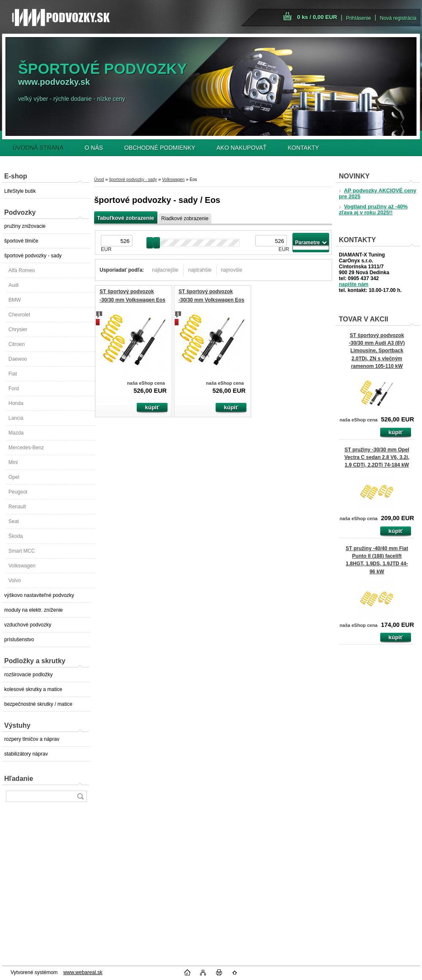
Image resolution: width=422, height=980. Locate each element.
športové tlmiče (21, 241)
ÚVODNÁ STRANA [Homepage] (38, 148)
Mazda (16, 433)
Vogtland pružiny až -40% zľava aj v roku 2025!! (373, 210)
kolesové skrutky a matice (33, 689)
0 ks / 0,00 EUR (317, 17)
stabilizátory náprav (26, 754)
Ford (14, 389)
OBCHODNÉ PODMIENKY (160, 148)
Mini (13, 462)
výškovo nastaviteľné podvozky (39, 595)
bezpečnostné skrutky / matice (38, 704)
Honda (16, 403)
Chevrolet (19, 315)
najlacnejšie (165, 270)
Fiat (13, 374)
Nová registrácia (398, 18)
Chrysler (18, 329)
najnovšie (231, 270)
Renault (17, 507)
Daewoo (18, 359)
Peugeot (18, 492)
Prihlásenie (358, 18)
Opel (14, 477)
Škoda (16, 536)
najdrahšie (200, 270)
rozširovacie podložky (28, 675)
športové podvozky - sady (33, 256)
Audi (14, 285)
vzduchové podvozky (28, 625)
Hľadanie (19, 779)
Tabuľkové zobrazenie (126, 218)
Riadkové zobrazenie (185, 219)
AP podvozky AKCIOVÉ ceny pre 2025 (377, 194)
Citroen (17, 344)
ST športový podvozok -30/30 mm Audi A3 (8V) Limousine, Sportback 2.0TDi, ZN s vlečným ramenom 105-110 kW (377, 351)
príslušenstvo (19, 640)
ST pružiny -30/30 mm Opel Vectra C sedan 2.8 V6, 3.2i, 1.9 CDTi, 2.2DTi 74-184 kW (377, 457)
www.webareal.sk (83, 972)
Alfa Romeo (22, 270)
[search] (80, 796)
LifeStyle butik (20, 191)
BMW (15, 300)
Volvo (15, 580)
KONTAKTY (303, 148)
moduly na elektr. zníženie (34, 610)
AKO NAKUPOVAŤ (242, 148)
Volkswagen (22, 566)
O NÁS (94, 148)
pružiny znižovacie (25, 226)
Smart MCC (22, 551)
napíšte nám (354, 284)
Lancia (16, 418)
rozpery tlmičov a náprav (32, 739)
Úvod (99, 180)
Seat (14, 521)
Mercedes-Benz (26, 448)
